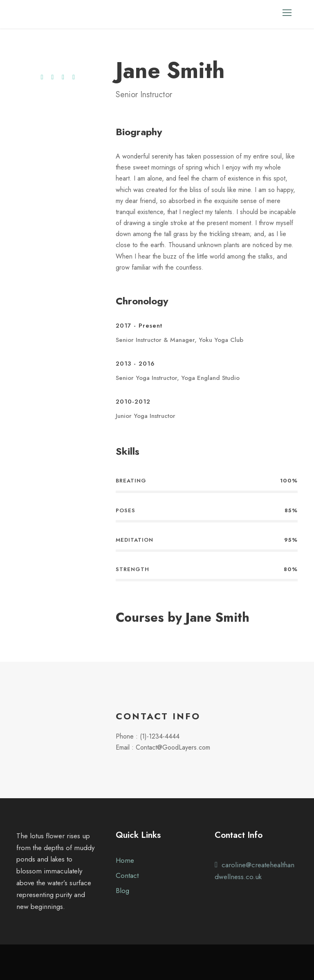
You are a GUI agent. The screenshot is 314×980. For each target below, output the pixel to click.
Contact (127, 875)
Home (125, 860)
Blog (122, 891)
